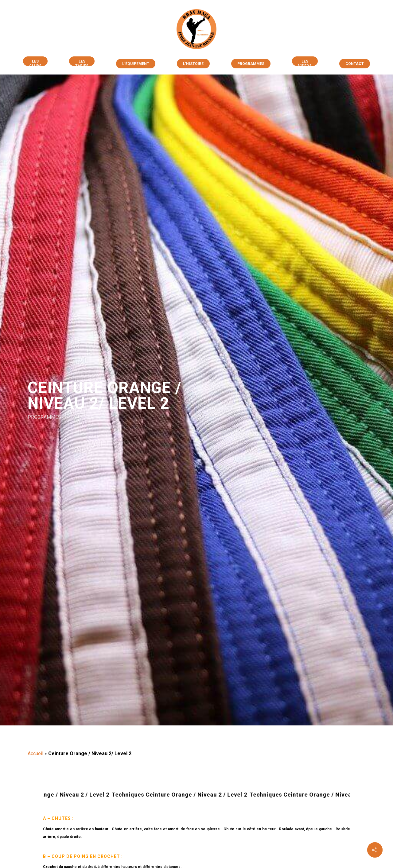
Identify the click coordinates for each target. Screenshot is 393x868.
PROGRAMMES (44, 417)
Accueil (35, 753)
